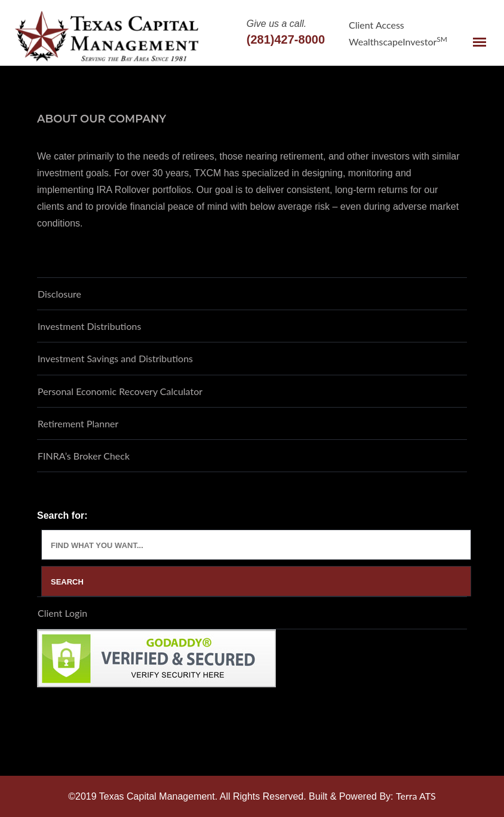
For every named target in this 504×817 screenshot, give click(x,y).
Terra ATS (416, 796)
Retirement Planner (78, 423)
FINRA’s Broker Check (84, 456)
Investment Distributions (89, 326)
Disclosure (59, 294)
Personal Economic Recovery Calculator (120, 391)
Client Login (62, 613)
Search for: (62, 515)
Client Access (377, 25)
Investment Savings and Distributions (115, 358)
